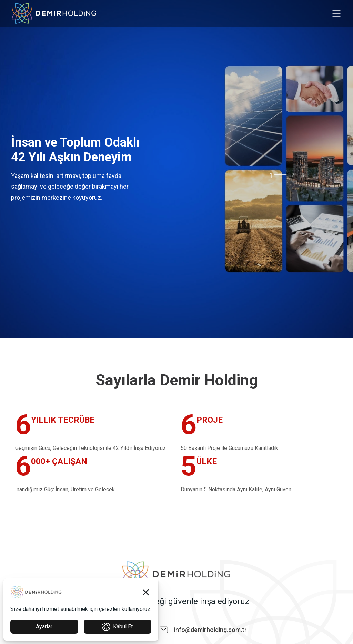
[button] (146, 592)
